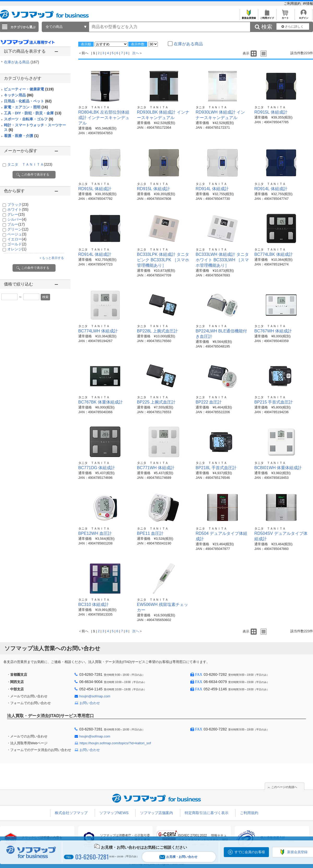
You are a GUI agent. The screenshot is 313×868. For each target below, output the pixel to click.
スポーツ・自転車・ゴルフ (29, 119)
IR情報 (308, 4)
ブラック (18, 204)
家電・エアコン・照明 (26, 107)
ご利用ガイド (267, 17)
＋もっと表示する (51, 258)
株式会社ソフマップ (71, 813)
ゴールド (17, 244)
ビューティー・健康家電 (29, 89)
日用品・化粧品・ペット (28, 101)
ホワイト (18, 209)
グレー (16, 214)
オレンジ (17, 249)
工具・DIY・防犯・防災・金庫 (33, 113)
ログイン (303, 17)
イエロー (17, 239)
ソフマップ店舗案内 (156, 813)
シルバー (17, 219)
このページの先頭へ (284, 787)
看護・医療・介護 (21, 136)
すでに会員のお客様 (250, 852)
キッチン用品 (19, 95)
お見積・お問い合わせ (178, 857)
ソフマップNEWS (114, 813)
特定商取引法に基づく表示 (207, 813)
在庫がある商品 (22, 62)
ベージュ (17, 234)
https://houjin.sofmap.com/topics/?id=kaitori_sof (115, 743)
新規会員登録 (249, 17)
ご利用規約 (293, 4)
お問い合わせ (90, 703)
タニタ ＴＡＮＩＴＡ (30, 164)
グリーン (18, 229)
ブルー (16, 224)
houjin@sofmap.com (95, 696)
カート (285, 17)
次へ (136, 53)
